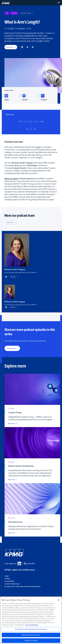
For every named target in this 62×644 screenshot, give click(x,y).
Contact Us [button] (10, 222)
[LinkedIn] (22, 47)
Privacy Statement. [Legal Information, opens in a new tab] (32, 625)
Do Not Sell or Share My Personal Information (23, 586)
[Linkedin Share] (19, 563)
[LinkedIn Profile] (6, 307)
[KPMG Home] (6, 3)
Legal (7, 576)
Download (11, 47)
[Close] (58, 600)
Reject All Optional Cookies (31, 635)
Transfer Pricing (27, 13)
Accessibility (9, 581)
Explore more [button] (11, 348)
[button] (59, 3)
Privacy (7, 579)
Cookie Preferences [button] (12, 584)
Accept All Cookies (31, 640)
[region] (31, 620)
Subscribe (29, 564)
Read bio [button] (13, 277)
